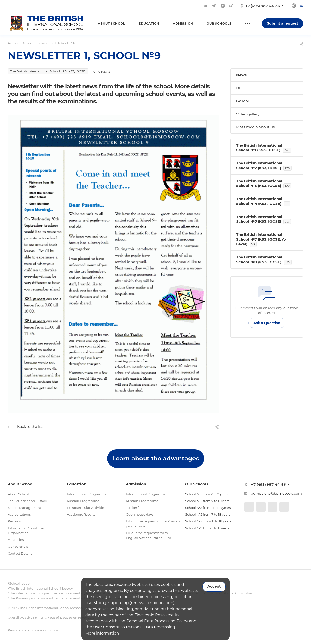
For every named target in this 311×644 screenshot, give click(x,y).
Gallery (242, 101)
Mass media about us (255, 127)
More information (102, 633)
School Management (24, 508)
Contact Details (20, 553)
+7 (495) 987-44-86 (263, 6)
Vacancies (16, 540)
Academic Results (81, 514)
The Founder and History (27, 501)
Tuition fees (135, 508)
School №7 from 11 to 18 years (208, 521)
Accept (214, 586)
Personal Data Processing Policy (157, 621)
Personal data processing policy (33, 630)
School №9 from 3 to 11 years (207, 528)
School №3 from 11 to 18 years (208, 508)
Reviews (14, 521)
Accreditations (19, 514)
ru (301, 6)
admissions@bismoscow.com (276, 494)
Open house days (140, 514)
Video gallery (248, 114)
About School (18, 494)
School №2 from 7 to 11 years (207, 501)
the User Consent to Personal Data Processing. (131, 627)
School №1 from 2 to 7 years (207, 494)
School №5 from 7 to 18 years (208, 514)
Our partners (18, 547)
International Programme (87, 494)
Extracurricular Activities (86, 508)
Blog (240, 88)
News (241, 75)
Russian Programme (83, 501)
